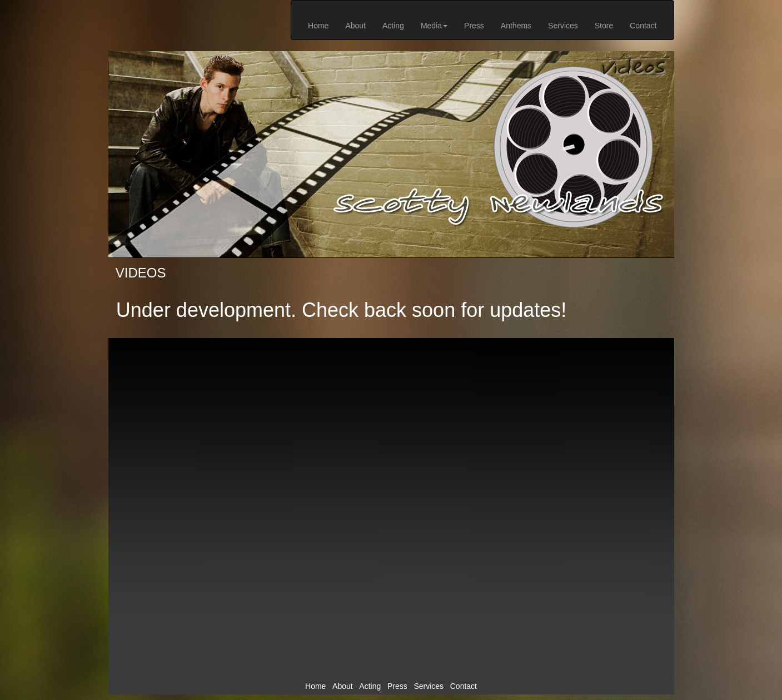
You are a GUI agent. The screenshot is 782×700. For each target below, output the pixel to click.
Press (474, 26)
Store (604, 26)
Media (434, 26)
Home (318, 26)
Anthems (516, 26)
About (355, 26)
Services (563, 26)
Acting (393, 26)
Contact (643, 26)
